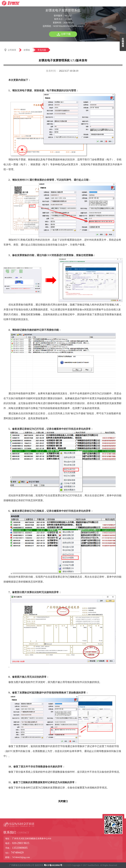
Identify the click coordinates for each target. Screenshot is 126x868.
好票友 (27, 50)
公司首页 (12, 50)
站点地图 (67, 865)
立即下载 (66, 34)
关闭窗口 (63, 801)
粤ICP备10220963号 (53, 865)
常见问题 (42, 50)
